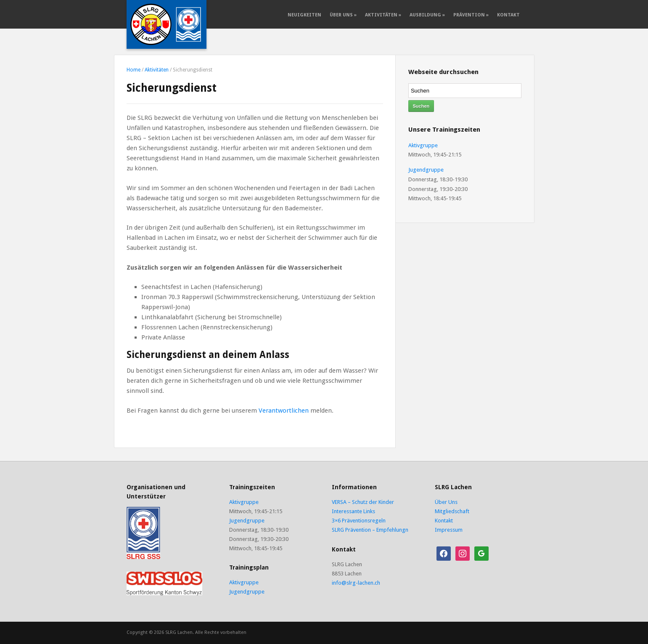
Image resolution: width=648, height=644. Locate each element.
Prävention (471, 15)
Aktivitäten (383, 15)
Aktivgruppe (423, 145)
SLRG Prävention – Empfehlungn (370, 530)
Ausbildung (427, 15)
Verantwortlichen (284, 411)
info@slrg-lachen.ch (356, 583)
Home (134, 70)
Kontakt (508, 15)
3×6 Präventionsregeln (359, 521)
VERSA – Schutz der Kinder (363, 502)
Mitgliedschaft (452, 511)
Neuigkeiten (304, 15)
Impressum (449, 530)
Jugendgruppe (426, 170)
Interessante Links (353, 511)
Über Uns (343, 15)
